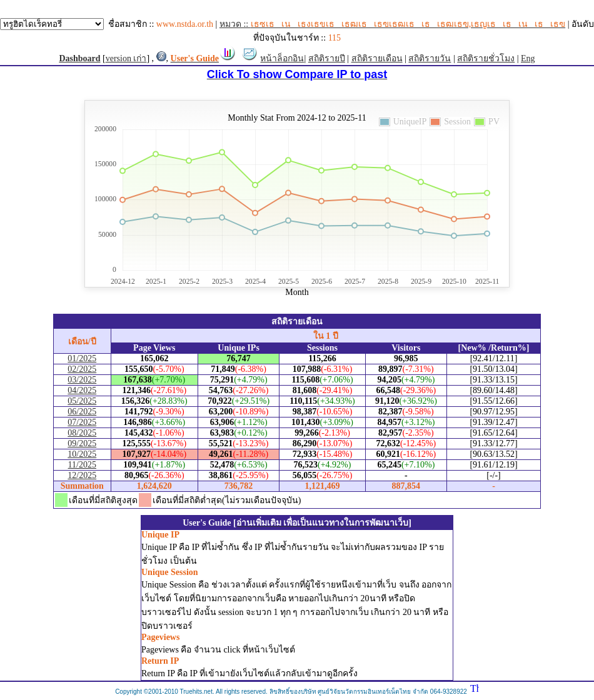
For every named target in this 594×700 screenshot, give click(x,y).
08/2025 (82, 433)
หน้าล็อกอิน (282, 58)
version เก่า (126, 58)
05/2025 (82, 401)
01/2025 (82, 358)
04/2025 (82, 390)
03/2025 (82, 380)
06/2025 (82, 412)
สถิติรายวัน (430, 58)
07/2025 (82, 422)
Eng (528, 58)
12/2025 (82, 475)
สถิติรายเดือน (377, 58)
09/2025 (82, 443)
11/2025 (82, 465)
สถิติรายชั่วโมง (486, 58)
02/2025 (82, 369)
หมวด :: (392, 24)
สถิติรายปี (327, 58)
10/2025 (82, 454)
